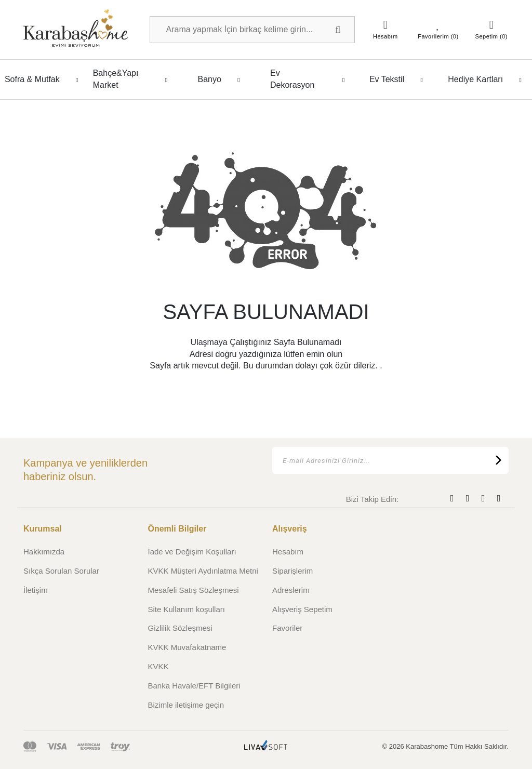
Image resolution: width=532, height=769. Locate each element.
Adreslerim (291, 590)
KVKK (158, 666)
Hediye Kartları (488, 79)
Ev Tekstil (399, 79)
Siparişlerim (292, 571)
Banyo (221, 79)
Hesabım (288, 552)
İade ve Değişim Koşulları (192, 552)
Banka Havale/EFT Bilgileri (194, 686)
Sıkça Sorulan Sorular (61, 571)
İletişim (36, 590)
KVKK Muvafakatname (187, 647)
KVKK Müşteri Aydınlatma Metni (203, 571)
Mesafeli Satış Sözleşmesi (194, 590)
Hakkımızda (44, 552)
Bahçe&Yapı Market (133, 79)
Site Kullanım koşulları (187, 609)
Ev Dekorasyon (310, 79)
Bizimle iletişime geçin (186, 705)
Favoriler (287, 628)
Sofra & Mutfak (44, 79)
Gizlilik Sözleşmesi (180, 628)
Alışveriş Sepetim (302, 609)
